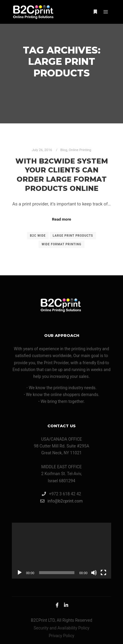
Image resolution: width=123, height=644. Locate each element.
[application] (61, 551)
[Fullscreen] (103, 573)
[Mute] (94, 573)
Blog (64, 150)
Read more (61, 219)
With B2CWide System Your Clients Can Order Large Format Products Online (62, 175)
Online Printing (80, 150)
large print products (73, 236)
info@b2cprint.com (61, 501)
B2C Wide (38, 236)
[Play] (20, 573)
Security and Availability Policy (61, 628)
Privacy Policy (61, 636)
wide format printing (61, 244)
